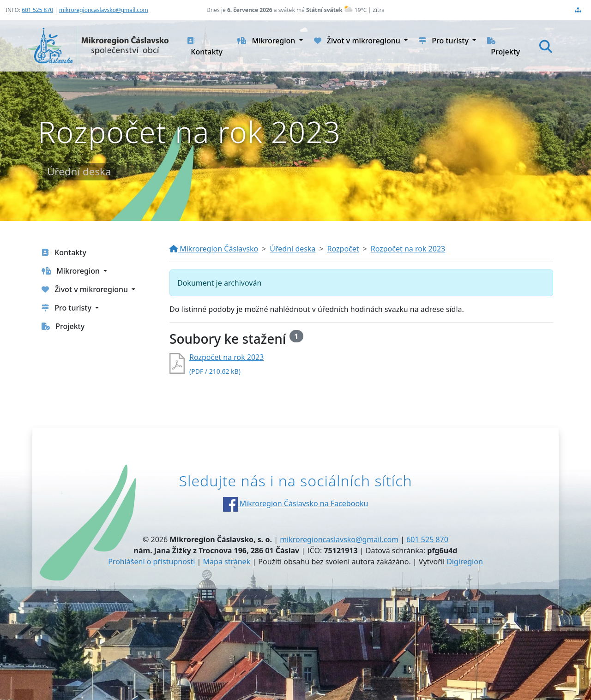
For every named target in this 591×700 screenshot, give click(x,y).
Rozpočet (343, 249)
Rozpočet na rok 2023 (408, 249)
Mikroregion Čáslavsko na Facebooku (296, 503)
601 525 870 (37, 10)
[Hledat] (546, 46)
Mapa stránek (227, 562)
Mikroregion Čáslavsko (214, 249)
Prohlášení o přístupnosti (151, 562)
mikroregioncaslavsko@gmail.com (104, 10)
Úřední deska (292, 249)
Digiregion (465, 562)
